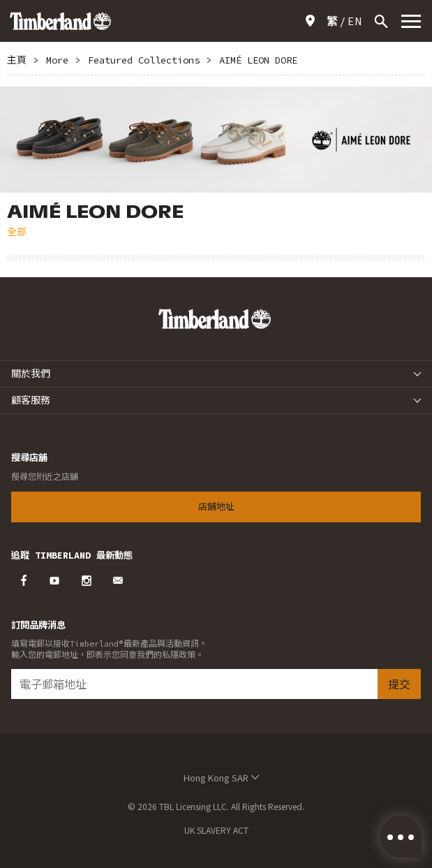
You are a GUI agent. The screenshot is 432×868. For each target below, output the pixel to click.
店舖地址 (313, 21)
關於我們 (31, 374)
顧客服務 (31, 400)
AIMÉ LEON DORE (258, 60)
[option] (216, 140)
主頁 (17, 60)
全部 (17, 232)
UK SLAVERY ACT (216, 830)
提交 (399, 684)
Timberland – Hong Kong (60, 21)
